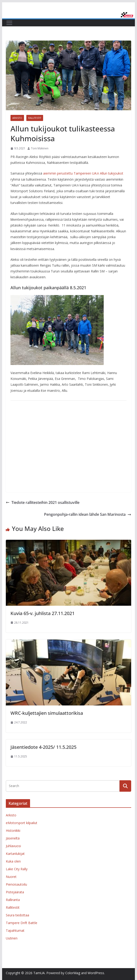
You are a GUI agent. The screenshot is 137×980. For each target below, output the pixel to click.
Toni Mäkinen (40, 148)
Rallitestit (35, 118)
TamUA (39, 973)
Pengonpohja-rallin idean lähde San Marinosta (88, 514)
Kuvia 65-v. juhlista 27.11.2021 (43, 613)
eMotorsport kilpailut (22, 823)
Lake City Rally (17, 869)
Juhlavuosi (13, 846)
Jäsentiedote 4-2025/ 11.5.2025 (43, 747)
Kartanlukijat (15, 854)
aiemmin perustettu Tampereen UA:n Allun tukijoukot (83, 173)
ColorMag (73, 973)
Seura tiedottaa (17, 915)
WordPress (96, 973)
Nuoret (11, 877)
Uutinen (12, 938)
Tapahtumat (15, 930)
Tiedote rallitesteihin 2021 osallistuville (43, 502)
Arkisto (17, 118)
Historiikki (13, 830)
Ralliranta (13, 900)
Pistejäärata (15, 892)
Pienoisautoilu (16, 884)
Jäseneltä (13, 838)
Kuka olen (13, 861)
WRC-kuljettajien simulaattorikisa (47, 713)
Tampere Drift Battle (22, 923)
